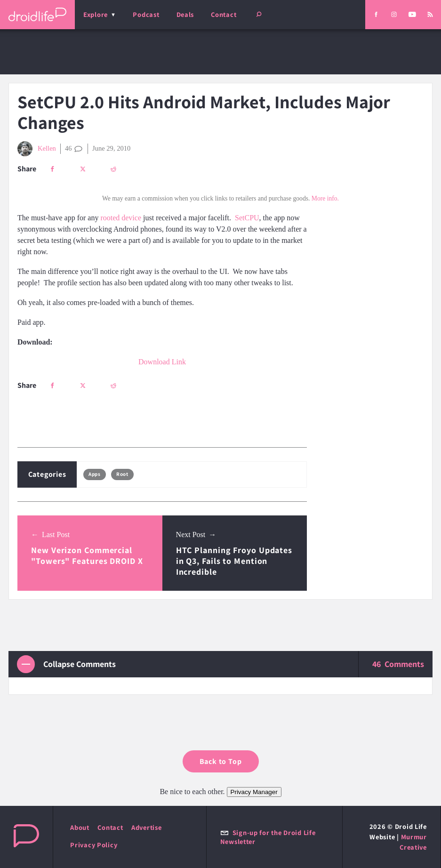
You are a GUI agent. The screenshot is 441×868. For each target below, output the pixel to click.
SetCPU (247, 218)
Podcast (146, 14)
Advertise (147, 827)
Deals (185, 14)
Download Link (162, 362)
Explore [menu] (96, 14)
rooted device (121, 218)
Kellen (37, 149)
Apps (94, 474)
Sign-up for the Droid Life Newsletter (268, 837)
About (80, 827)
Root (122, 474)
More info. (325, 198)
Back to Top (221, 761)
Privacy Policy (94, 845)
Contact (224, 14)
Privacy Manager (254, 792)
